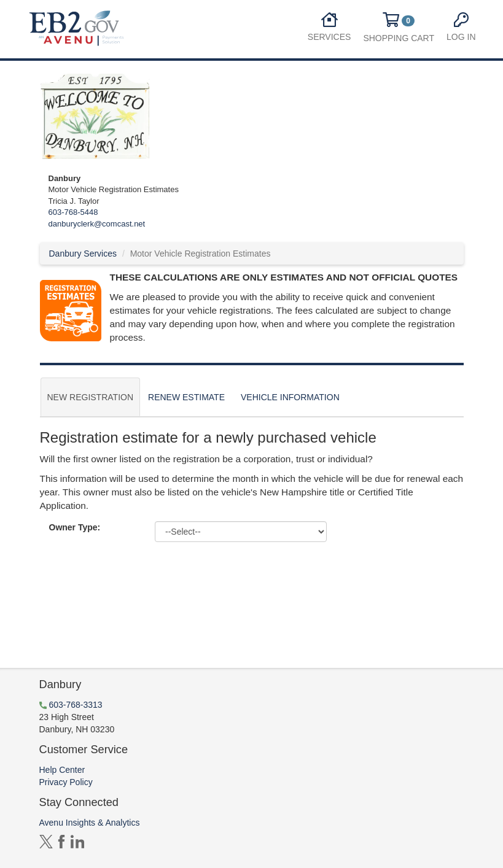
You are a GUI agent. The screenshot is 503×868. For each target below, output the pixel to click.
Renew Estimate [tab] (186, 397)
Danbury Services (83, 254)
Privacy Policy (66, 782)
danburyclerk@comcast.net (97, 224)
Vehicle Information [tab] (290, 397)
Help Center (62, 770)
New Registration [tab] (91, 397)
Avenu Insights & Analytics (90, 823)
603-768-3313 (75, 705)
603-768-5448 (73, 212)
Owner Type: (75, 527)
